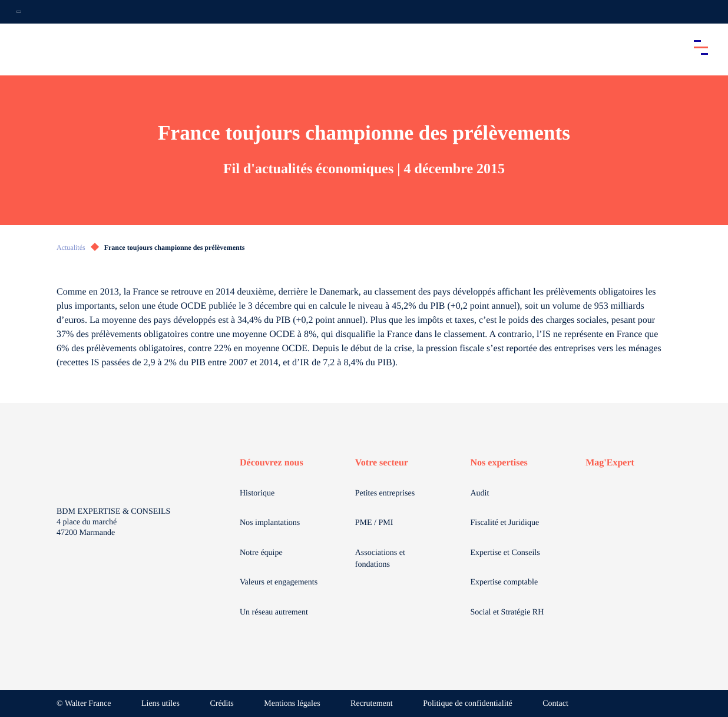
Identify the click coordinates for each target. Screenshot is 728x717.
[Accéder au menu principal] (701, 47)
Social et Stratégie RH (507, 612)
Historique (257, 493)
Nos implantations (270, 523)
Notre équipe (261, 553)
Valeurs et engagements (279, 582)
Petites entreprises (385, 493)
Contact (555, 704)
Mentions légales (292, 704)
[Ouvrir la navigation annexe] (19, 12)
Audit (480, 493)
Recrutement (372, 704)
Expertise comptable (504, 582)
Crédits (221, 704)
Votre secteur (382, 463)
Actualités (71, 247)
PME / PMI (374, 523)
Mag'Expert (610, 463)
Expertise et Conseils (505, 553)
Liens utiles (161, 704)
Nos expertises (499, 463)
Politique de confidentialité (468, 704)
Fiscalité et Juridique (505, 523)
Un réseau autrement (274, 612)
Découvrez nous (272, 463)
